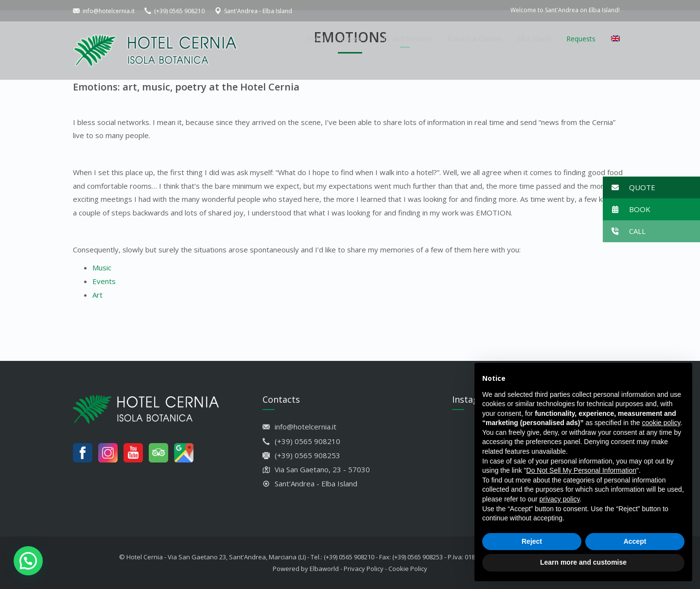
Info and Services (405, 39)
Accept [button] (635, 541)
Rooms (351, 39)
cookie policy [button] (661, 423)
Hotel (315, 39)
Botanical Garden (474, 39)
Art (97, 295)
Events (104, 281)
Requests (581, 39)
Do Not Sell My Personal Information (581, 470)
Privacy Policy (364, 569)
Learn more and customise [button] (583, 562)
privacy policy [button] (560, 499)
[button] (651, 187)
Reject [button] (532, 541)
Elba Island (534, 39)
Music (102, 268)
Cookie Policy (408, 569)
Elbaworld (324, 569)
